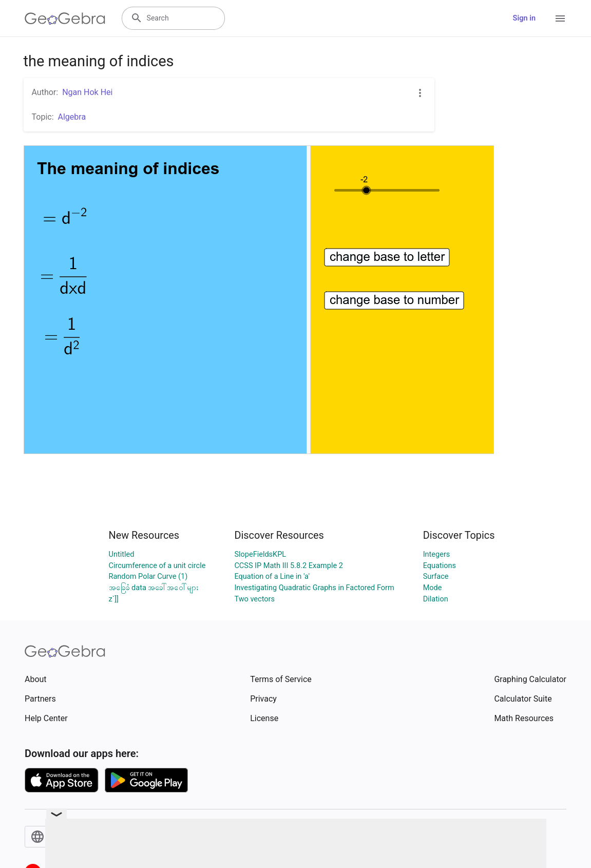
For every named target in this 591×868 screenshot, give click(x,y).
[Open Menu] (560, 18)
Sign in (524, 18)
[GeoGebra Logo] (65, 18)
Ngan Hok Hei (87, 92)
